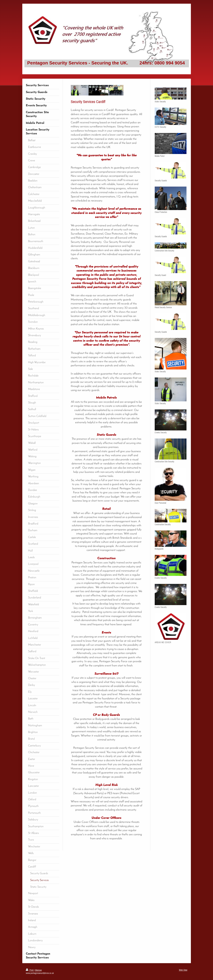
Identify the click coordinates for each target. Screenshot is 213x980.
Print (30, 970)
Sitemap (38, 970)
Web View (183, 970)
